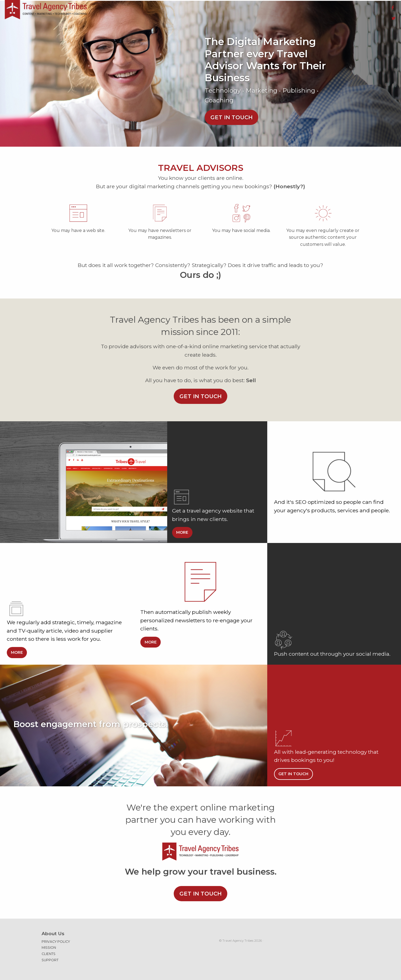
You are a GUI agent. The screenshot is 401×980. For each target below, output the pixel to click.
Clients (49, 951)
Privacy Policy (56, 939)
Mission (49, 944)
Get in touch (231, 114)
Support (50, 957)
